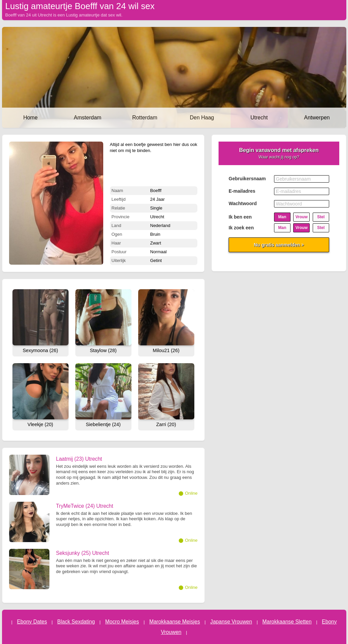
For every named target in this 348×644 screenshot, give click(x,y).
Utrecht (259, 118)
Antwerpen (317, 118)
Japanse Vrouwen (231, 622)
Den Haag (202, 118)
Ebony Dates (32, 622)
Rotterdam (145, 118)
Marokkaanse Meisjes (175, 622)
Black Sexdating (76, 622)
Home (30, 118)
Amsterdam (88, 118)
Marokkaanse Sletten (287, 622)
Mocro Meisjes (122, 622)
